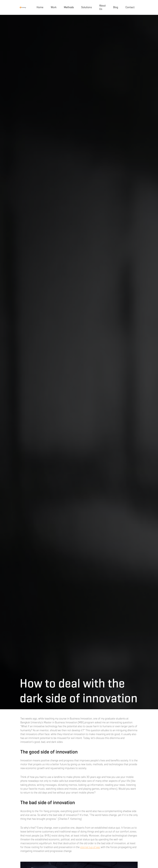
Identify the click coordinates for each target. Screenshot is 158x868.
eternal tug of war (90, 847)
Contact (130, 7)
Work (54, 7)
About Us (102, 7)
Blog (116, 7)
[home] (23, 7)
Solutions (86, 7)
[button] (69, 7)
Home (40, 7)
